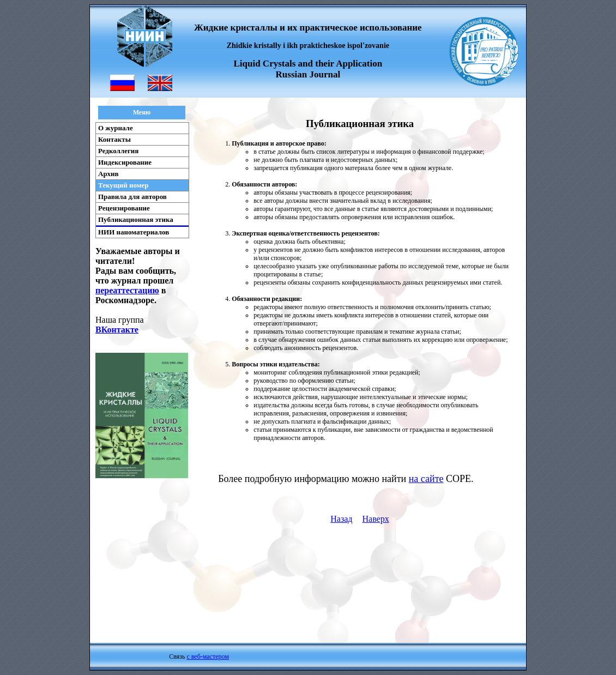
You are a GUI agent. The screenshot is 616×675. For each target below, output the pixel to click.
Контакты (114, 139)
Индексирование (125, 162)
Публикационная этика (136, 219)
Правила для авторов (132, 197)
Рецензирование (124, 208)
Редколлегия (118, 151)
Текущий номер (123, 185)
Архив (108, 174)
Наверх (376, 519)
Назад (341, 519)
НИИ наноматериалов (134, 232)
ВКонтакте (117, 330)
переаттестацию (127, 290)
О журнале (116, 128)
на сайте (426, 479)
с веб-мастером (207, 656)
